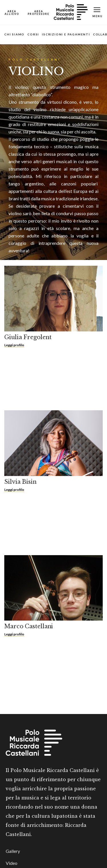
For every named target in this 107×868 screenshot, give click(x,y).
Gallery (13, 851)
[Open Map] (12, 12)
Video (12, 863)
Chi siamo (14, 34)
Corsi (33, 34)
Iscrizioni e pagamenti (66, 34)
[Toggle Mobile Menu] (98, 12)
